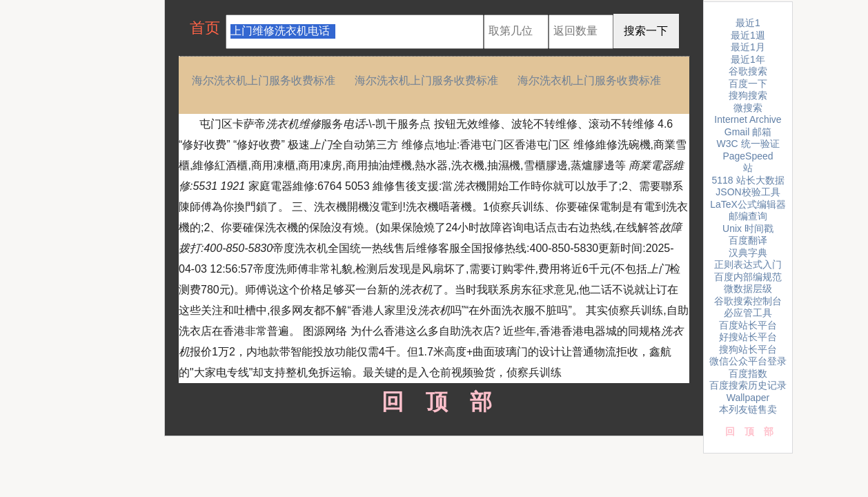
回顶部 (434, 402)
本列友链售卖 (748, 409)
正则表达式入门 (748, 264)
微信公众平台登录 (748, 361)
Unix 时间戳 (748, 228)
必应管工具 (748, 313)
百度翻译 (748, 240)
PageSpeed (748, 156)
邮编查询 (748, 216)
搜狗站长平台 (748, 349)
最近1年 (748, 59)
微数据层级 (748, 289)
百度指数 (748, 373)
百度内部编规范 (748, 277)
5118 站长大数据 (748, 180)
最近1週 (748, 35)
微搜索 (748, 108)
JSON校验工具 (748, 192)
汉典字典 (748, 253)
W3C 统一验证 (748, 144)
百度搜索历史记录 (748, 385)
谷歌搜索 (748, 71)
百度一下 (748, 84)
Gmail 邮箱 (748, 132)
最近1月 (748, 47)
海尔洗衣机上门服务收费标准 (264, 80)
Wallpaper (748, 398)
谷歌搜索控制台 (748, 301)
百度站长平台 (748, 325)
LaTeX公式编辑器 (748, 204)
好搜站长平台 (748, 337)
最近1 (748, 23)
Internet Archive (748, 119)
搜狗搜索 (748, 95)
